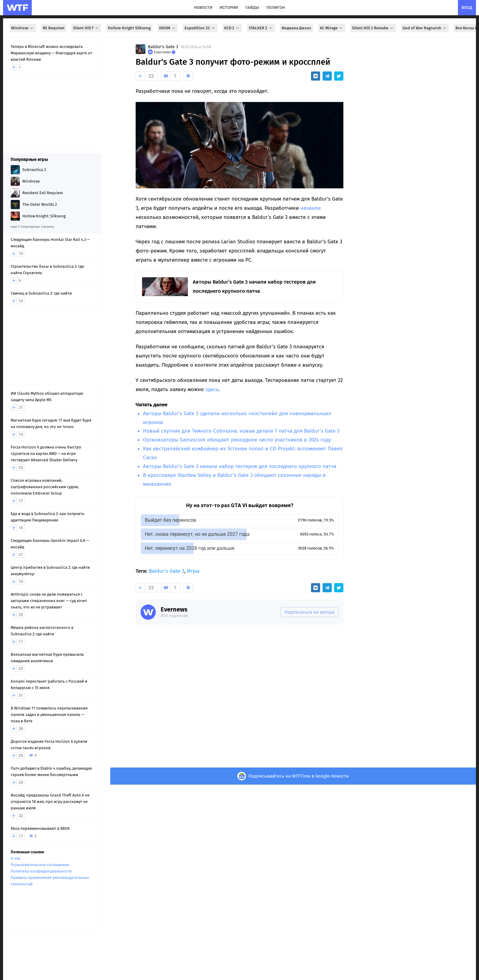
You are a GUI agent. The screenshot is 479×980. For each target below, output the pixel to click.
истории (229, 7)
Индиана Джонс (296, 28)
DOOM (168, 28)
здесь (212, 389)
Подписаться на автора (309, 612)
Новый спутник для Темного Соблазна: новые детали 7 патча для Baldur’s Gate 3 (241, 431)
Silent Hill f (86, 28)
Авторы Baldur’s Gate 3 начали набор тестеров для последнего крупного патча (240, 466)
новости (203, 7)
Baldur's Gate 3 (163, 47)
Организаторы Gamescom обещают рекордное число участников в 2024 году (237, 440)
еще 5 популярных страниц (32, 227)
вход (467, 7)
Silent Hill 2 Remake (373, 28)
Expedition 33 (200, 28)
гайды (252, 7)
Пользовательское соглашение (40, 865)
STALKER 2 (261, 28)
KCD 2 (232, 28)
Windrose (23, 28)
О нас (16, 858)
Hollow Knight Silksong (129, 28)
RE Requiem (54, 28)
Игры (193, 571)
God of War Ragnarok (425, 28)
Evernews (174, 609)
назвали (311, 208)
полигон (276, 7)
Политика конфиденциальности (41, 871)
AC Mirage (332, 28)
